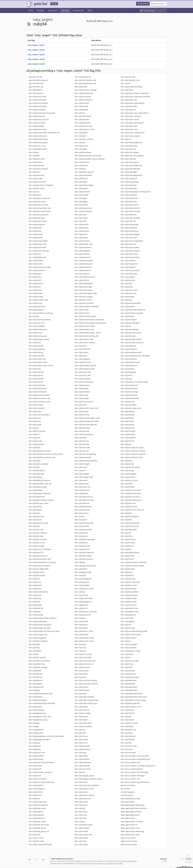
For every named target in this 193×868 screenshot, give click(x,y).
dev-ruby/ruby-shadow (130, 251)
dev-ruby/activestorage (38, 139)
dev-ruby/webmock (129, 680)
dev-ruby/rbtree (81, 739)
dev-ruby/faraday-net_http (40, 628)
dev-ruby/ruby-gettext (130, 182)
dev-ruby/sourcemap (129, 392)
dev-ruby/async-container (39, 198)
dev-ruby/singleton (129, 372)
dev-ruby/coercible (36, 356)
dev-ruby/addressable (38, 149)
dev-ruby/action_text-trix (39, 119)
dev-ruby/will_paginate (130, 703)
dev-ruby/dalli (34, 447)
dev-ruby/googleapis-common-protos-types (46, 736)
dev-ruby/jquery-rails (83, 126)
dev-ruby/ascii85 (36, 178)
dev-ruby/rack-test (82, 667)
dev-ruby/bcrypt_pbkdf (38, 241)
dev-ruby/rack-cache (83, 657)
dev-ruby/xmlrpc (128, 720)
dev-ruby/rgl (80, 808)
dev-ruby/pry (80, 618)
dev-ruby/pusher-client (84, 641)
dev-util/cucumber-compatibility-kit (135, 759)
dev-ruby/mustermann (84, 382)
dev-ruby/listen (81, 182)
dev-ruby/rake (80, 694)
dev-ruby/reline (81, 782)
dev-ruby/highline (36, 785)
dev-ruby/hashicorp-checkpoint (42, 762)
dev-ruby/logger (81, 201)
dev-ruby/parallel (82, 526)
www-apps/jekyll (128, 802)
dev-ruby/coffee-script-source (41, 365)
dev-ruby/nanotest (82, 392)
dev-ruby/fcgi (34, 648)
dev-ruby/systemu (128, 477)
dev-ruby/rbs (80, 730)
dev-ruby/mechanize (83, 247)
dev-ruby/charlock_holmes (40, 320)
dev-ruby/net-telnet (83, 457)
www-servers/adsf (128, 838)
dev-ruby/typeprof (128, 615)
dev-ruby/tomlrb (128, 556)
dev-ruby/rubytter (128, 267)
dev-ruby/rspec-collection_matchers (136, 97)
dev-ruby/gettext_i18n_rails (40, 716)
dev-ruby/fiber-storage (38, 667)
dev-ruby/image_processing (40, 844)
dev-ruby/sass (127, 283)
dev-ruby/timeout (128, 543)
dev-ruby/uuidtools (129, 648)
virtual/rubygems (128, 792)
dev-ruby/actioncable (37, 100)
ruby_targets (43, 19)
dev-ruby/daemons (36, 444)
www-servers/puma (129, 841)
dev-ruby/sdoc (127, 300)
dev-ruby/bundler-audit (38, 300)
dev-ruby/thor (126, 520)
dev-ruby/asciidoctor (37, 182)
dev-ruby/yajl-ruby (128, 730)
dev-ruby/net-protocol (84, 434)
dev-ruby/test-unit (128, 503)
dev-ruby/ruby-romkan (130, 247)
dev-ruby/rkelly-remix (84, 825)
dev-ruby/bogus (35, 274)
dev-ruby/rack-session (84, 664)
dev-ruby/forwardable (38, 700)
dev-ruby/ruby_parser (130, 231)
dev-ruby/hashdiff (36, 756)
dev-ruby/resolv (81, 792)
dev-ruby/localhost (82, 192)
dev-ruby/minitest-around (85, 316)
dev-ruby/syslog (127, 470)
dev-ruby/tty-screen (129, 602)
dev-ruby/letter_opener (84, 172)
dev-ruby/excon (35, 595)
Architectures (78, 10)
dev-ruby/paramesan (83, 529)
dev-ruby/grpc (35, 743)
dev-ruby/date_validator (39, 464)
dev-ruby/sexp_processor (131, 333)
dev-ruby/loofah (81, 205)
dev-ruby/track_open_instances (134, 562)
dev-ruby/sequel (128, 316)
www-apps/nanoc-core (130, 828)
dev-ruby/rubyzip (128, 277)
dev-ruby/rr (125, 83)
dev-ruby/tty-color (128, 579)
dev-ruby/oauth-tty (82, 487)
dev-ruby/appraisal (37, 175)
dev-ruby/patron (81, 543)
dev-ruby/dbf (34, 467)
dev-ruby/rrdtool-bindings (132, 87)
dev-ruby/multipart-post (85, 369)
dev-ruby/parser (81, 533)
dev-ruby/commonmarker (39, 395)
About (90, 10)
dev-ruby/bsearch (36, 283)
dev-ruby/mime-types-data (86, 293)
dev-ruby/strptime (128, 438)
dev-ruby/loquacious (83, 208)
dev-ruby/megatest (83, 251)
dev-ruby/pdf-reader (83, 556)
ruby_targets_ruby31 (36, 45)
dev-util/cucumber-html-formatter (135, 772)
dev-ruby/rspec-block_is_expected (135, 93)
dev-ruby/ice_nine (36, 838)
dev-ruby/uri (126, 641)
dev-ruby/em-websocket (39, 569)
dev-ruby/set (126, 326)
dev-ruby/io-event (82, 103)
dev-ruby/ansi (34, 172)
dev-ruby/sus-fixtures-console (133, 451)
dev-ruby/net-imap (82, 428)
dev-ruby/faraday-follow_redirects (43, 618)
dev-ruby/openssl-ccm (84, 497)
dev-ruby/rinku (81, 815)
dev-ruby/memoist (82, 254)
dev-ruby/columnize (37, 385)
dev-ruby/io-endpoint (84, 100)
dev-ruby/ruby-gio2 (129, 185)
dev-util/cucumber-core (130, 762)
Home (31, 10)
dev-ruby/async (35, 195)
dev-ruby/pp (80, 592)
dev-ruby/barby (35, 231)
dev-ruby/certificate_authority (41, 313)
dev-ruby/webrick (128, 684)
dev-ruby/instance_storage (86, 90)
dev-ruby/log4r (81, 198)
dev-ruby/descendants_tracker (41, 500)
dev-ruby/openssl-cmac (84, 500)
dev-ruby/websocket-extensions (134, 697)
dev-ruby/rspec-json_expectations (135, 113)
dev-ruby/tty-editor (129, 589)
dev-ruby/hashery (36, 759)
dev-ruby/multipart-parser (86, 365)
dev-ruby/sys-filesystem (130, 467)
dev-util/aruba (127, 749)
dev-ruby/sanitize (128, 280)
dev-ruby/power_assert (84, 589)
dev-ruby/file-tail (36, 677)
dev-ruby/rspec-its (128, 110)
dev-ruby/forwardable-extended (42, 703)
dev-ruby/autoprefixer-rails (40, 208)
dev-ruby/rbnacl (81, 716)
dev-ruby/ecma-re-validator (40, 549)
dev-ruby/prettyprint (83, 602)
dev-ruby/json (80, 136)
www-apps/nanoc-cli (129, 825)
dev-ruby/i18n (34, 835)
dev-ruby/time (127, 536)
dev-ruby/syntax (127, 464)
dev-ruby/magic (81, 218)
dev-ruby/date (35, 461)
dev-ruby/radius (81, 674)
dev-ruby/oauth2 (82, 484)
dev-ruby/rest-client (83, 798)
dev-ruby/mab (81, 215)
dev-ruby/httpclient (37, 818)
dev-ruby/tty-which (129, 605)
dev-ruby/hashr (35, 769)
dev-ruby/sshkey (128, 415)
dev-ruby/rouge (81, 844)
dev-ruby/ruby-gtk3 (129, 195)
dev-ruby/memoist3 (83, 257)
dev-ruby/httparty (36, 812)
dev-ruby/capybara (36, 310)
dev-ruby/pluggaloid (83, 579)
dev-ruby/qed (80, 644)
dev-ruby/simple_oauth (130, 362)
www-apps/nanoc (128, 818)
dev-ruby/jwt (80, 142)
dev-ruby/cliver (35, 342)
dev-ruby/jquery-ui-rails (85, 129)
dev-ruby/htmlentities (38, 802)
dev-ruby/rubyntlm (129, 215)
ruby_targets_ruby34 (36, 59)
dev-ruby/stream (128, 428)
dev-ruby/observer (82, 490)
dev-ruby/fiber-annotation (39, 661)
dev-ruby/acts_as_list (37, 146)
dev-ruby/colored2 (36, 379)
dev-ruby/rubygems (129, 178)
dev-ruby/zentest (128, 739)
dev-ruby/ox (80, 516)
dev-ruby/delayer (36, 490)
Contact (163, 859)
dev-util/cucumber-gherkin (132, 769)
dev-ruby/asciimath (37, 188)
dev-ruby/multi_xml (83, 375)
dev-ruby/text (126, 513)
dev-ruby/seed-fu (128, 306)
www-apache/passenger (131, 798)
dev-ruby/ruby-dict (129, 159)
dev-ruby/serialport (129, 320)
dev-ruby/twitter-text (129, 608)
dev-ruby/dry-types (37, 546)
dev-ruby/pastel (81, 536)
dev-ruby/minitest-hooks (85, 326)
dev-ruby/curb (35, 438)
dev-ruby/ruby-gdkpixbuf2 (132, 175)
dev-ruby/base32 (36, 234)
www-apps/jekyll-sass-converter (134, 808)
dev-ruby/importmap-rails (85, 83)
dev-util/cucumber (128, 752)
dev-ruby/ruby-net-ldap (130, 211)
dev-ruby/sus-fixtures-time (132, 457)
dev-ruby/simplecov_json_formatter (135, 356)
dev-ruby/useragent (129, 644)
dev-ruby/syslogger (129, 474)
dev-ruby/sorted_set (129, 388)
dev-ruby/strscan (128, 441)
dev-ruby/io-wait (81, 106)
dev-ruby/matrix (81, 238)
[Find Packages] (155, 10)
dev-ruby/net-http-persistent (87, 421)
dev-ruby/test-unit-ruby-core (133, 510)
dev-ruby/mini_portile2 (84, 303)
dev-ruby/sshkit (127, 418)
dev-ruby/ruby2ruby (129, 146)
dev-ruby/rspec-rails (129, 126)
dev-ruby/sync (127, 461)
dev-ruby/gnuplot (36, 733)
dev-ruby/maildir (82, 224)
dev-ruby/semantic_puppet (132, 313)
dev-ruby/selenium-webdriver (133, 310)
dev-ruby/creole (35, 425)
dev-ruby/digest (35, 510)
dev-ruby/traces (127, 559)
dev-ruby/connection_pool (39, 402)
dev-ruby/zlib (126, 743)
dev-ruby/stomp (127, 425)
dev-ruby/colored (36, 375)
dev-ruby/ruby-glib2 (129, 188)
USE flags (65, 10)
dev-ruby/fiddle (35, 671)
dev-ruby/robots (81, 838)
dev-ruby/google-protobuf (39, 739)
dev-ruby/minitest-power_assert (88, 333)
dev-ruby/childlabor (37, 326)
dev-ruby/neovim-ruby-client (87, 408)
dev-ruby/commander (38, 392)
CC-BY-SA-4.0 (80, 863)
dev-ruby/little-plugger (84, 185)
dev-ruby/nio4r (81, 467)
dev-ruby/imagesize (83, 77)
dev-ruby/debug (35, 477)
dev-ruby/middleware (84, 283)
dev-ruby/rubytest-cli (129, 264)
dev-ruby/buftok (35, 290)
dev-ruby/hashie (35, 766)
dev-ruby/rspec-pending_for (132, 123)
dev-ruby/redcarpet (83, 762)
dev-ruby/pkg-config (83, 572)
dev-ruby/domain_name (39, 523)
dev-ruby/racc (80, 648)
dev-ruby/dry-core (36, 529)
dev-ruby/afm (34, 155)
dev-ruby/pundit (81, 634)
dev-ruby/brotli (35, 280)
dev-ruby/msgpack (82, 359)
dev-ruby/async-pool (37, 201)
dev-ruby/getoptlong (37, 713)
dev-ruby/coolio (35, 411)
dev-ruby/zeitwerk (128, 736)
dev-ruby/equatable (37, 575)
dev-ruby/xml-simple (129, 723)
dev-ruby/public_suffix (84, 631)
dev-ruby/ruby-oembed (130, 218)
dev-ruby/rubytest (128, 260)
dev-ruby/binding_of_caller (40, 267)
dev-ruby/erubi (35, 582)
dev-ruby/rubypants (129, 228)
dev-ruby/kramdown (83, 152)
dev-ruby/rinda (81, 812)
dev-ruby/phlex (81, 569)
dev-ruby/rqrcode (128, 77)
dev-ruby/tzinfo (127, 618)
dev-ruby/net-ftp (82, 411)
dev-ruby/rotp (80, 841)
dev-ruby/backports (37, 224)
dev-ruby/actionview (37, 123)
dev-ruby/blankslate (37, 270)
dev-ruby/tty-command (130, 582)
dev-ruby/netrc (81, 438)
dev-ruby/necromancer (84, 402)
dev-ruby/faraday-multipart (40, 625)
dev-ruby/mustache (83, 379)
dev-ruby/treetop (128, 569)
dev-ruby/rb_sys (81, 736)
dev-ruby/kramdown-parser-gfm (88, 155)
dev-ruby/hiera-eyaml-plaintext (42, 782)
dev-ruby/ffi (33, 654)
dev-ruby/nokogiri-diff (84, 477)
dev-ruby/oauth (81, 480)
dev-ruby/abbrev (36, 90)
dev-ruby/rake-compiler (84, 697)
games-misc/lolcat (128, 785)
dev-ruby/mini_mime (83, 300)
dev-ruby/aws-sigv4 (37, 218)
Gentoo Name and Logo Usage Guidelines (105, 863)
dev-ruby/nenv (81, 405)
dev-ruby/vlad (126, 667)
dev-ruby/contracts (36, 408)
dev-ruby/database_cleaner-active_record (46, 454)
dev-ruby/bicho (35, 254)
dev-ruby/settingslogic (130, 329)
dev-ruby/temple (128, 487)
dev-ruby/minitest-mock (85, 329)
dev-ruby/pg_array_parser (85, 566)
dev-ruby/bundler (36, 297)
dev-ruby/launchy (82, 162)
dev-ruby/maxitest (82, 241)
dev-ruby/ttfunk (127, 575)
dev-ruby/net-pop (82, 431)
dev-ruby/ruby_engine (130, 162)
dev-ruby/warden (128, 671)
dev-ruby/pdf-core (82, 549)
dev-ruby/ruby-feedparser (132, 165)
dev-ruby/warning (128, 674)
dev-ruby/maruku (82, 231)
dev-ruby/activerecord (38, 136)
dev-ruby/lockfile (82, 195)
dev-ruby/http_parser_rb (39, 831)
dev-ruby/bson (35, 287)
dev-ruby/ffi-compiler (37, 657)
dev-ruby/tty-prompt (129, 595)
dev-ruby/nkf (80, 470)
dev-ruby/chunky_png (38, 336)
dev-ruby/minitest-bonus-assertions (90, 320)
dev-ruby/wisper (128, 710)
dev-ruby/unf (126, 625)
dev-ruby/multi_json (83, 362)
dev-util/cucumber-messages (133, 776)
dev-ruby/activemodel (38, 129)
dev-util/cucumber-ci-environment (135, 756)
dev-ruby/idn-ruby (36, 841)
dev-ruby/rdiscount (83, 749)
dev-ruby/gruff (35, 746)
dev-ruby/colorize (36, 382)
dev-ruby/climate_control (39, 339)
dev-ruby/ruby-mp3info (130, 208)
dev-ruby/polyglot (82, 585)
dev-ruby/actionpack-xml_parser (42, 113)
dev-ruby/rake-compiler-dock (87, 700)
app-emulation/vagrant (38, 80)
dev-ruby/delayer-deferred (40, 493)
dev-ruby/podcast (82, 582)
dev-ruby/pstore (81, 621)
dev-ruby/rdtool (81, 756)
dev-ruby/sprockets (129, 405)
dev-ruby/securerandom (131, 303)
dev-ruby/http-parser (37, 828)
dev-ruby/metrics (82, 280)
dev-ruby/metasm (82, 274)
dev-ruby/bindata (36, 260)
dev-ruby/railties (82, 687)
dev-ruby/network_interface (86, 461)
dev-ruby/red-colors (83, 769)
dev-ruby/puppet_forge (84, 638)
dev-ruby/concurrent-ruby (39, 398)
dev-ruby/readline (82, 759)
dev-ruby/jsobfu (81, 133)
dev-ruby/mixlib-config (84, 339)
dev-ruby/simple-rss (129, 365)
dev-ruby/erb (34, 579)
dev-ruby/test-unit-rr (129, 507)
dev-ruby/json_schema (84, 139)
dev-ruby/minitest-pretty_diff (87, 336)
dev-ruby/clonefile (36, 346)
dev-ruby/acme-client (37, 97)
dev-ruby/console (36, 405)
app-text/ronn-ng (36, 87)
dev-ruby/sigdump (128, 346)
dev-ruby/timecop (128, 539)
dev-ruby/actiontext (37, 116)
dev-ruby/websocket (129, 690)
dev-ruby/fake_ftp (36, 608)
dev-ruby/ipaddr (81, 110)
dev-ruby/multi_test (83, 372)
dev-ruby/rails (80, 677)
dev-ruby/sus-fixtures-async (132, 447)
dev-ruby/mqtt (81, 356)
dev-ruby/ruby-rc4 (128, 244)
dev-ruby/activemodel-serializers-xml (44, 133)
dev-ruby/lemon (81, 165)
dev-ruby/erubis (35, 585)
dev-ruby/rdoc (81, 752)
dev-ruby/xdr (126, 716)
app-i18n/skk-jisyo (36, 83)
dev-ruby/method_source (85, 277)
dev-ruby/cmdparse (37, 349)
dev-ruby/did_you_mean (39, 503)
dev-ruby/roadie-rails (83, 835)
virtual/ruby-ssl (127, 795)
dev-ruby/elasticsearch (38, 556)
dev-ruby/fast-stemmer (38, 641)
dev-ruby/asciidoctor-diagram (41, 185)
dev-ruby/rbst (80, 733)
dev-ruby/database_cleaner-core (42, 457)
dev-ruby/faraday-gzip (38, 621)
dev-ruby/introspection (84, 93)
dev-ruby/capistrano (37, 306)
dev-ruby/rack (80, 651)
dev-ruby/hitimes (36, 792)
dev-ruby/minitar (82, 310)
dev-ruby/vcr (126, 657)
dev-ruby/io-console (83, 97)
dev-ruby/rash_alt (82, 710)
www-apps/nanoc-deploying (132, 831)
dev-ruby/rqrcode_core (130, 80)
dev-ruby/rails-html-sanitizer (87, 684)
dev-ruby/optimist (82, 503)
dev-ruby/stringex (128, 431)
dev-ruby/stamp (127, 421)
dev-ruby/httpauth (36, 815)
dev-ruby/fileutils (36, 680)
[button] (143, 4)
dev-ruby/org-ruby (82, 510)
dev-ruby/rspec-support (131, 136)
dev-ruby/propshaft (83, 615)
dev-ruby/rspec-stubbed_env (133, 133)
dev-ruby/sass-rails (129, 293)
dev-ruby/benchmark (37, 247)
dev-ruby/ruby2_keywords (131, 142)
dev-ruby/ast (34, 192)
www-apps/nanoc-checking (132, 821)
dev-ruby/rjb (80, 821)
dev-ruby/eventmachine (39, 592)
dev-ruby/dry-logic (36, 536)
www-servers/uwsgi (129, 844)
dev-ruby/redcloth (82, 766)
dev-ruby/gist (34, 723)
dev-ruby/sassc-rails (129, 290)
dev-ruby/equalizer (37, 572)
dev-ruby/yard (127, 733)
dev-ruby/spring (127, 402)
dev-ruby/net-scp (82, 441)
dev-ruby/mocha (81, 352)
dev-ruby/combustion (38, 388)
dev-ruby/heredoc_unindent (40, 772)
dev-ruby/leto (80, 169)
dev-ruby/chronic (36, 333)
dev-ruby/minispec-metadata (87, 306)
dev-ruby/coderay (36, 352)
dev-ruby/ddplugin (36, 474)
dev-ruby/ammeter (36, 165)
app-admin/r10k (35, 77)
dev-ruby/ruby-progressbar (132, 241)
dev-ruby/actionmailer (38, 106)
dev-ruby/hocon (35, 795)
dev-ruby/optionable (83, 507)
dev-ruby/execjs (35, 598)
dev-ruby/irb (80, 113)
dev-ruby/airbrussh (37, 159)
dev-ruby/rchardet (82, 746)
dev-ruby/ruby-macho (130, 205)
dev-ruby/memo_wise (84, 264)
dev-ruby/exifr (35, 602)
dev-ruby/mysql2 (82, 388)
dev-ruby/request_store (84, 789)
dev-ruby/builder (36, 293)
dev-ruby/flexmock (36, 687)
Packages (40, 10)
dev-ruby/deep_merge (38, 487)
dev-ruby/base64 (36, 238)
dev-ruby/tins (126, 549)
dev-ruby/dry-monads (38, 539)
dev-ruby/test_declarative (131, 500)
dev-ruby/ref (80, 772)
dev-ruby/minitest (82, 313)
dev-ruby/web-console (130, 677)
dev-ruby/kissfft (81, 146)
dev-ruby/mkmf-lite (83, 349)
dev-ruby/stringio (128, 434)
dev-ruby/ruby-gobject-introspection (136, 192)
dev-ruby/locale (81, 188)
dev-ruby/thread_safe (130, 526)
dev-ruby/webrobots (129, 687)
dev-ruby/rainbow (82, 690)
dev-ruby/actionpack (37, 110)
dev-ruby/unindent (129, 638)
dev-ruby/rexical (81, 802)
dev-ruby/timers (127, 546)
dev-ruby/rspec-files (129, 106)
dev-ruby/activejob (36, 126)
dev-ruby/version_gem (130, 661)
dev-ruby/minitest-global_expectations (91, 323)
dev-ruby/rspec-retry (129, 129)
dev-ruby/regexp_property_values (88, 779)
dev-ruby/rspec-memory (131, 116)
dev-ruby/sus (126, 444)
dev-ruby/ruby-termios (130, 257)
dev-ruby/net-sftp (82, 444)
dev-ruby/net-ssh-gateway (85, 454)
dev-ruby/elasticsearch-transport (42, 562)
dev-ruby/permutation (84, 559)
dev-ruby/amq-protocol (38, 169)
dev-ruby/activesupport (38, 142)
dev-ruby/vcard (127, 654)
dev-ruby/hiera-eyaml (38, 779)
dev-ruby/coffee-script (38, 362)
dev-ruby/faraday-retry (38, 634)
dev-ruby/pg (80, 562)
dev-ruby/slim (126, 375)
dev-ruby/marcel (82, 228)
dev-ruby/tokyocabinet (130, 552)
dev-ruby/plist (80, 575)
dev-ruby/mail (80, 221)
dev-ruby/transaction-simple (133, 566)
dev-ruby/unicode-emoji (131, 634)
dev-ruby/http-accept (37, 808)
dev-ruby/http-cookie (37, 821)
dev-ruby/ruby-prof (129, 238)
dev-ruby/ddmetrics (37, 470)
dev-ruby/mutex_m (82, 385)
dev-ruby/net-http (82, 415)
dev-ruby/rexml (81, 805)
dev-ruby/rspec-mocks (130, 119)
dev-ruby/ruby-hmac (129, 198)
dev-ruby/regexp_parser (85, 776)
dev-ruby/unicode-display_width (134, 631)
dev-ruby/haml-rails (37, 752)
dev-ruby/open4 (81, 493)
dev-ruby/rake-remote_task (86, 703)
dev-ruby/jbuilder (82, 119)
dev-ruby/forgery (36, 697)
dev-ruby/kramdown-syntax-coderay (90, 159)
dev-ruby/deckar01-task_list (40, 484)
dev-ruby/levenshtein (84, 175)
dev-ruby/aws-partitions (39, 215)
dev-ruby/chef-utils (37, 323)
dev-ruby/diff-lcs (36, 507)
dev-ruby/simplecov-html (131, 352)
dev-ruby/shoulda (128, 336)
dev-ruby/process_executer (86, 611)
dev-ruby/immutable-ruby (85, 80)
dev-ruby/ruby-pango (130, 224)
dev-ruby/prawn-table (84, 598)
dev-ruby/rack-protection (85, 661)
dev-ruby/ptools (81, 628)
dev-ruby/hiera (35, 776)
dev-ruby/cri (34, 428)
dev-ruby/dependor (37, 497)
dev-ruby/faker (35, 611)
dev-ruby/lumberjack (83, 211)
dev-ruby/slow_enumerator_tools (134, 382)
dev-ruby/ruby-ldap (129, 201)
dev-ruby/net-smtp (82, 447)
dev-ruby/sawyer (128, 297)
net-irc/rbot (125, 789)
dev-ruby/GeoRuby (36, 710)
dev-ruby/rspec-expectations (133, 103)
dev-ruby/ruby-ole (128, 221)
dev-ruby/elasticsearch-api (40, 559)
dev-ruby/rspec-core (129, 100)
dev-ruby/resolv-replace (85, 795)
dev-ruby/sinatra (128, 369)
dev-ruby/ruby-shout (129, 254)
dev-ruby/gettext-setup (38, 720)
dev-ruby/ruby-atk (128, 149)
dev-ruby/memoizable (84, 260)
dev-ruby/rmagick (82, 828)
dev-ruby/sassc (127, 287)
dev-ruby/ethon (35, 589)
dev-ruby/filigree (36, 684)
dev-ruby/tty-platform (130, 592)
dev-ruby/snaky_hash (129, 385)
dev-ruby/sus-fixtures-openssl (133, 454)
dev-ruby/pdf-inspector (84, 552)
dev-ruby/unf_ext (128, 628)
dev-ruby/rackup (82, 671)
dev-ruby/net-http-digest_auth (87, 418)
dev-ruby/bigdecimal (37, 257)
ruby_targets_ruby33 (36, 54)
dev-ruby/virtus (127, 664)
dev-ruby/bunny (35, 303)
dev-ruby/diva (34, 513)
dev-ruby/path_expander (85, 539)
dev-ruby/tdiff (126, 484)
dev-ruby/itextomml (83, 116)
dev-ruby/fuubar (36, 707)
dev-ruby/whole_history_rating (133, 700)
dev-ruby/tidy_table (129, 529)
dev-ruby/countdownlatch (39, 415)
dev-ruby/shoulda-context (131, 339)
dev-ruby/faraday (36, 615)
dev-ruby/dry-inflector (38, 533)
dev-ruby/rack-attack (83, 654)
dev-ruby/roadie (81, 831)
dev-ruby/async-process (39, 205)
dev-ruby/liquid (81, 178)
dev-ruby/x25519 (128, 713)
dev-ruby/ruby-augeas (130, 152)
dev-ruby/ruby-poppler (130, 234)
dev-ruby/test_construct (131, 497)
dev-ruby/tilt (126, 533)
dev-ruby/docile (35, 520)
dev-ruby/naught (82, 398)
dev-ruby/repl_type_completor (87, 785)
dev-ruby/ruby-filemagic (131, 169)
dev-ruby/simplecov (129, 349)
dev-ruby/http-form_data (39, 825)
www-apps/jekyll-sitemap (131, 812)
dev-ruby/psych (81, 625)
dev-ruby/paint (81, 520)
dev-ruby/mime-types (84, 290)
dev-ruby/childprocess (38, 329)
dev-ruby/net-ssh (82, 451)
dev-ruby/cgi (34, 316)
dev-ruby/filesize (36, 674)
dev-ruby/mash (81, 234)
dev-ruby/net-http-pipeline (86, 425)
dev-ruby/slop (126, 379)
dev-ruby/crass (35, 421)
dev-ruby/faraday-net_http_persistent (44, 631)
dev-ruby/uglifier (128, 621)
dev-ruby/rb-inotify (83, 713)
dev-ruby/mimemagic (84, 287)
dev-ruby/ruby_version (130, 270)
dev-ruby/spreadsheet (130, 398)
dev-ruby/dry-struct (37, 543)
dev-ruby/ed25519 (36, 552)
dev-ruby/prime (81, 605)
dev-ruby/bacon (35, 228)
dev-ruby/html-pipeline (38, 805)
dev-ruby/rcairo (81, 743)
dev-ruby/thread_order (130, 523)
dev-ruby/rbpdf (81, 720)
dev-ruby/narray (81, 395)
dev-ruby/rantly (81, 707)
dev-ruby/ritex (81, 818)
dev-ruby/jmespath (83, 123)
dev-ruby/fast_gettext (37, 638)
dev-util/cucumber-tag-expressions (135, 782)
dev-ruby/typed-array (130, 611)
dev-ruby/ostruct (82, 513)
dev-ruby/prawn (81, 595)
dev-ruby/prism (81, 608)
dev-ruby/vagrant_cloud (131, 651)
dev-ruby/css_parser (37, 431)
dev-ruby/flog (34, 690)
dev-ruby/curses (35, 441)
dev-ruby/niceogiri (82, 464)
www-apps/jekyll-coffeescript (133, 805)
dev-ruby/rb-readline (83, 726)
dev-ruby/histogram (37, 789)
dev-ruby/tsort (127, 572)
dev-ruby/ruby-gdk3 (129, 172)
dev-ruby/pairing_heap (84, 523)
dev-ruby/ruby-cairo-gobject (132, 155)
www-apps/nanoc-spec (130, 835)
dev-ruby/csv (34, 434)
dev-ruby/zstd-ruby (129, 746)
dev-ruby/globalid (36, 730)
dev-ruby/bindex (36, 264)
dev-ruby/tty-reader (129, 598)
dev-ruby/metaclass (83, 270)
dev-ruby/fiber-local (37, 664)
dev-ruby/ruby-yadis (129, 274)
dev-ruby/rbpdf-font (83, 723)
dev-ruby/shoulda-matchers (132, 342)
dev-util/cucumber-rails (130, 779)
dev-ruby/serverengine (130, 323)
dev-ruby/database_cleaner (40, 451)
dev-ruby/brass (35, 277)
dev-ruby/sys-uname (129, 480)
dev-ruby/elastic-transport (40, 566)
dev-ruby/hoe (34, 798)
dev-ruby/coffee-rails (37, 359)
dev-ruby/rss (126, 139)
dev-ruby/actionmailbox (38, 103)
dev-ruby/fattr (34, 644)
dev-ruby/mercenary (83, 267)
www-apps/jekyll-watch (130, 815)
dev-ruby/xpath (127, 726)
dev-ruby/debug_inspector (40, 480)
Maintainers (53, 10)
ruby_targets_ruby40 (36, 64)
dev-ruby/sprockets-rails (131, 408)
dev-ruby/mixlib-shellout (85, 342)
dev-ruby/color (35, 369)
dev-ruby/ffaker (35, 651)
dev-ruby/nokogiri (82, 474)
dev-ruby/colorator (36, 372)
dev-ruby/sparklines (129, 395)
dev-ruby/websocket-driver (132, 694)
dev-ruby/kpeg (81, 149)
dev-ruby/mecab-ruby (84, 244)
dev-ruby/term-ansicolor (131, 490)
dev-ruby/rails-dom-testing (86, 680)
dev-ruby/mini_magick (84, 297)
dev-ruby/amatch (36, 162)
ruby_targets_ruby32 (36, 50)
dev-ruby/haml (35, 749)
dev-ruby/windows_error (131, 707)
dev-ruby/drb (34, 526)
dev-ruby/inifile (81, 87)
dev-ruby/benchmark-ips (39, 251)
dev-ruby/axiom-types (38, 221)
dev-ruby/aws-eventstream (40, 211)
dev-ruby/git (34, 726)
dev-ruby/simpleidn (129, 359)
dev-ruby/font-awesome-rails (41, 694)
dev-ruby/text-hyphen (130, 516)
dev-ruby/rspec (127, 90)
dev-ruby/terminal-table (131, 493)
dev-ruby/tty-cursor (129, 585)
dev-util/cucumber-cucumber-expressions (138, 766)
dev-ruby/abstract (36, 93)
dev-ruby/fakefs (35, 605)
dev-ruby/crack (35, 418)
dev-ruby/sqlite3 (128, 411)
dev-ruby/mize (81, 346)
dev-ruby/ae (34, 152)
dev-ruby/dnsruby (36, 516)
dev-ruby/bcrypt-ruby (38, 244)
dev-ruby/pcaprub (82, 546)
